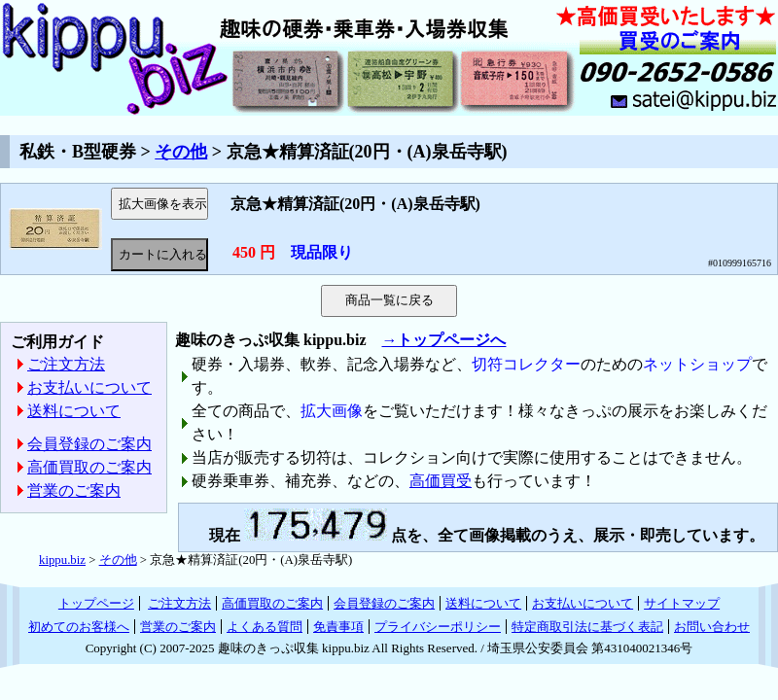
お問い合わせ (712, 627)
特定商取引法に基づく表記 (587, 627)
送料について (74, 411)
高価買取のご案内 (89, 467)
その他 (181, 152)
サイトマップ (682, 603)
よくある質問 (265, 627)
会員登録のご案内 (89, 444)
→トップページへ (443, 340)
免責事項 (338, 627)
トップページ (96, 603)
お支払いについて (89, 387)
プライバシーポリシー (438, 627)
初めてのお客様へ (79, 627)
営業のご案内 (74, 490)
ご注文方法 (66, 364)
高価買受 (441, 481)
